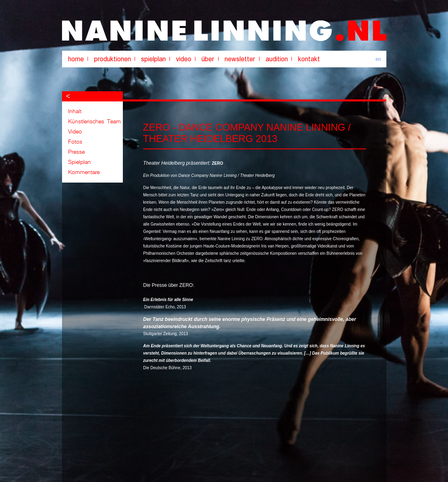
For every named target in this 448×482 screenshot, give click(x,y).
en (378, 59)
